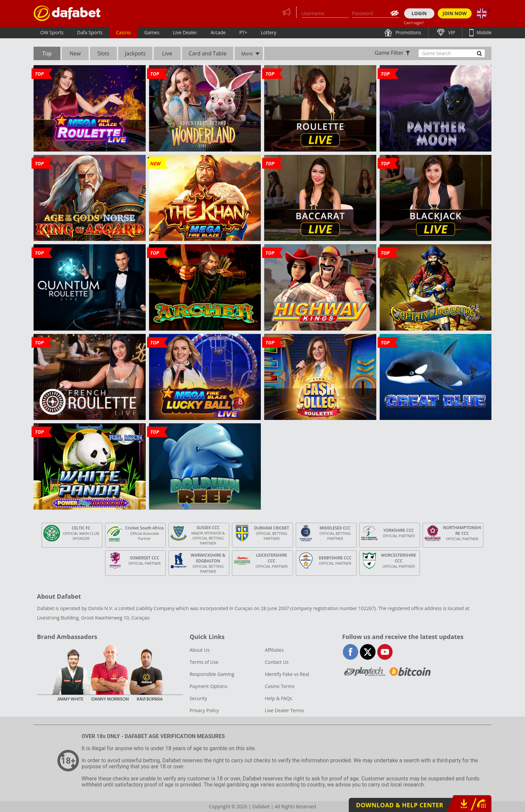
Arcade (218, 32)
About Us (200, 650)
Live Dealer (185, 32)
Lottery (269, 32)
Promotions (408, 32)
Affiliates (274, 650)
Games (152, 32)
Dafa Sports (90, 32)
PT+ (243, 32)
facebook (351, 652)
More (247, 54)
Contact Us (277, 662)
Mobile (483, 32)
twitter (368, 652)
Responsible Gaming (212, 674)
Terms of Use (204, 662)
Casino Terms (280, 686)
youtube (385, 652)
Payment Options (209, 686)
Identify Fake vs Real (287, 674)
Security (198, 698)
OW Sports (52, 32)
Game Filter (389, 53)
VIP (451, 32)
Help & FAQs (278, 698)
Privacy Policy (204, 710)
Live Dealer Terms (284, 710)
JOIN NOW (455, 13)
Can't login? (414, 23)
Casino (124, 32)
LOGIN (419, 13)
